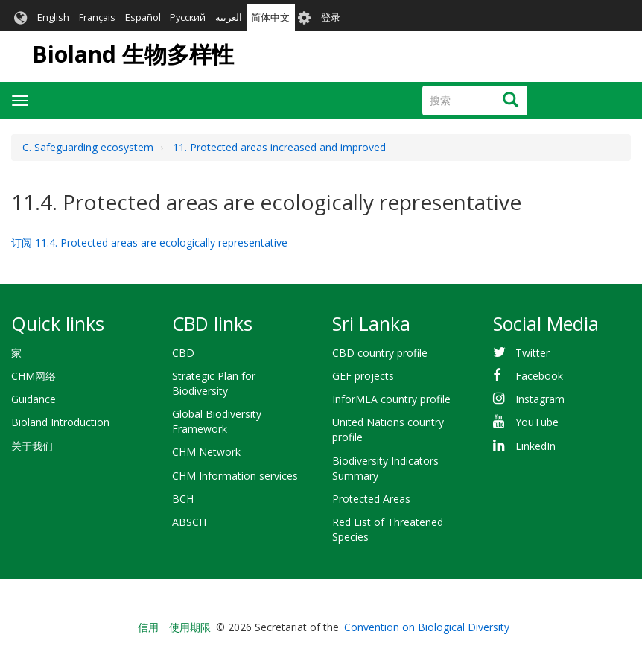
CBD (183, 353)
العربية (229, 18)
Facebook (539, 376)
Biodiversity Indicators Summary (385, 468)
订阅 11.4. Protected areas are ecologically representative (149, 243)
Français (97, 18)
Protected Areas (371, 499)
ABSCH (189, 522)
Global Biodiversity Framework (217, 421)
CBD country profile (380, 353)
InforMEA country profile (391, 399)
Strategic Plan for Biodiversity (214, 383)
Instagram (540, 399)
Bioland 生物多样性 (133, 54)
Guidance (34, 399)
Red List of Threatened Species (388, 529)
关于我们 (32, 446)
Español (143, 18)
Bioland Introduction (60, 422)
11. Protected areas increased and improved (279, 147)
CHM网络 (34, 376)
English (53, 18)
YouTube (537, 422)
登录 (331, 18)
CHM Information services (235, 476)
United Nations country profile (388, 429)
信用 (148, 627)
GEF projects (363, 376)
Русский (188, 18)
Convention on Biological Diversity (427, 627)
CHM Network (206, 452)
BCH (183, 499)
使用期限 (190, 627)
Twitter (533, 353)
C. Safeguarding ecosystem (88, 147)
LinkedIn (535, 446)
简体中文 (270, 18)
